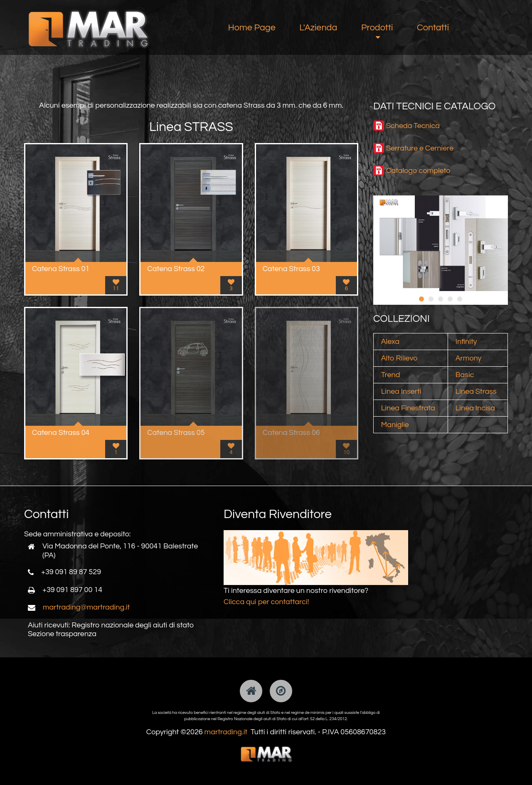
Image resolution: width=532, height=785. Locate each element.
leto (444, 171)
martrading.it (226, 732)
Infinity (466, 342)
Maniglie (395, 425)
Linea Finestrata (408, 408)
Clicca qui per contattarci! (266, 602)
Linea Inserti (401, 391)
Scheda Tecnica (413, 126)
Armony (469, 358)
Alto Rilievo (399, 358)
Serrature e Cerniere (420, 148)
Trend (391, 375)
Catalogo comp (412, 171)
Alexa (390, 342)
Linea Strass (476, 391)
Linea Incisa (475, 408)
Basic (465, 375)
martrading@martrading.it (86, 607)
